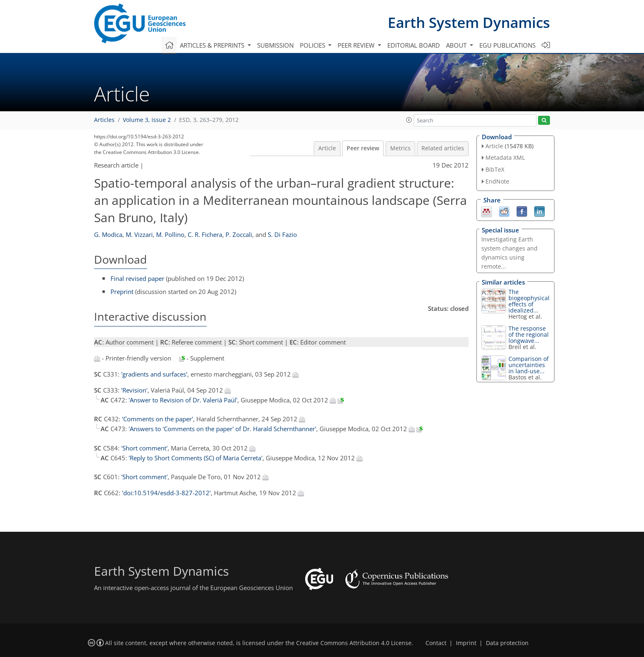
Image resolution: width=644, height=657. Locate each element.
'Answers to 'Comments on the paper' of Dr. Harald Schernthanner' (222, 429)
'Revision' (134, 390)
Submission (275, 45)
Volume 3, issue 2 (147, 120)
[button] (409, 120)
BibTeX (495, 169)
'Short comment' (144, 448)
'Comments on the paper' (158, 419)
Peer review (363, 148)
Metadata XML (505, 157)
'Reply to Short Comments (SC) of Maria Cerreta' (195, 458)
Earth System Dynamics (469, 22)
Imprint (466, 643)
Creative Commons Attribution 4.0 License (354, 643)
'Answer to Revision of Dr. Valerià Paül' (183, 400)
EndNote (497, 181)
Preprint (122, 292)
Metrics (400, 148)
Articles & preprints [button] (213, 45)
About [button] (457, 45)
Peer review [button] (357, 45)
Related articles (443, 148)
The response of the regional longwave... (529, 334)
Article (327, 148)
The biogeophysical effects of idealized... (529, 301)
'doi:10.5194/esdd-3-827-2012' (166, 493)
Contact (436, 643)
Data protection (507, 643)
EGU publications (507, 45)
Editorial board (414, 45)
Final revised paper (137, 278)
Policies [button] (313, 45)
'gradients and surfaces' (154, 374)
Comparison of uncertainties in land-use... (529, 365)
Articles (104, 120)
